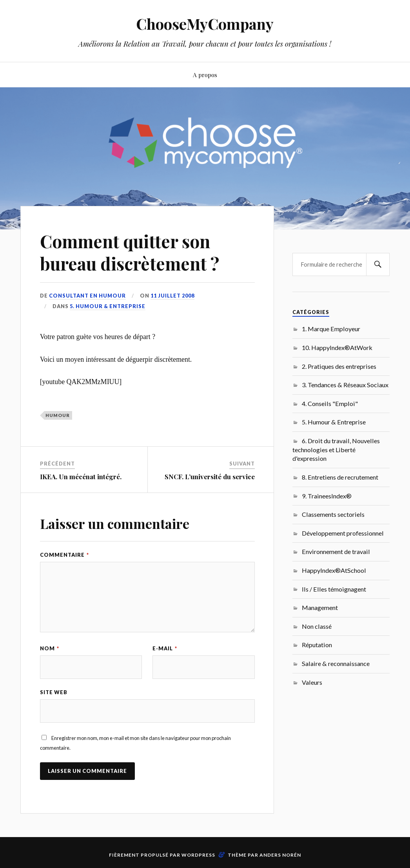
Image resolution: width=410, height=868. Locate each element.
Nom (50, 648)
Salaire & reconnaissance (336, 663)
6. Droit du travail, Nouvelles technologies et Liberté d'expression (336, 449)
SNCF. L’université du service (210, 476)
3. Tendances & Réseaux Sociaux (345, 385)
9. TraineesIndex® (327, 496)
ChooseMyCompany (205, 24)
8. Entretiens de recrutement (340, 477)
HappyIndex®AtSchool (334, 570)
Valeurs (312, 682)
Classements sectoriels (333, 514)
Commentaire (64, 555)
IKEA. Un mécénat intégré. (81, 476)
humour (58, 415)
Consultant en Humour (87, 296)
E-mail (165, 648)
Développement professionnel (343, 533)
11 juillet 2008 (172, 296)
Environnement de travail (336, 551)
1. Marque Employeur (331, 329)
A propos (205, 75)
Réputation (317, 645)
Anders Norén (280, 855)
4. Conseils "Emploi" (330, 403)
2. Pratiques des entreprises (339, 366)
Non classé (317, 626)
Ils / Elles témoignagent (334, 589)
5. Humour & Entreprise (108, 306)
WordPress (198, 855)
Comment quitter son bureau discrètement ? (130, 252)
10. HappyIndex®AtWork (337, 347)
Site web (54, 692)
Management (320, 607)
